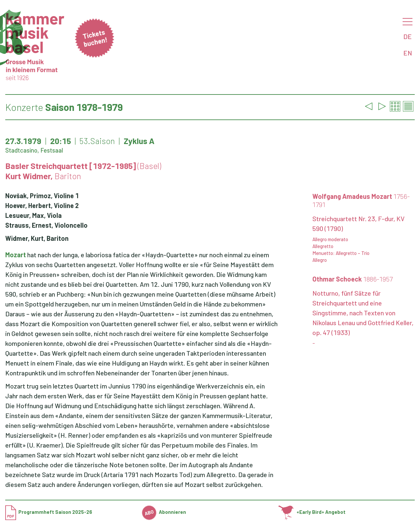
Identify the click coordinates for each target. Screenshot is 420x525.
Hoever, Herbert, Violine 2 (42, 205)
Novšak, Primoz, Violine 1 (42, 196)
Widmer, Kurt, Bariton (37, 238)
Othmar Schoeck (353, 279)
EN (408, 53)
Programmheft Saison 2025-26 (49, 512)
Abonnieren (164, 512)
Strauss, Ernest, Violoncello (46, 225)
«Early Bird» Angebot (312, 512)
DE (408, 36)
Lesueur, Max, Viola (33, 215)
